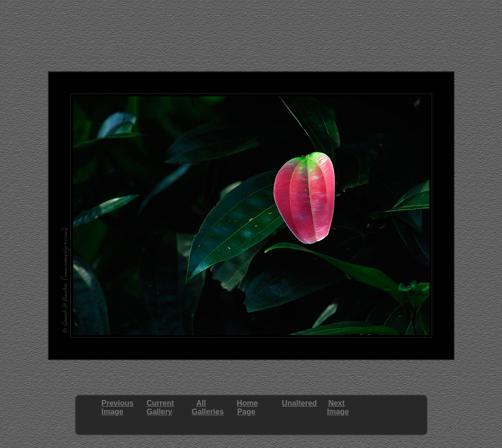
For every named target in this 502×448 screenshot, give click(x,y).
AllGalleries (208, 407)
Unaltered (300, 403)
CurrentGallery (161, 407)
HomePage (247, 407)
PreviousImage (118, 407)
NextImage (338, 407)
